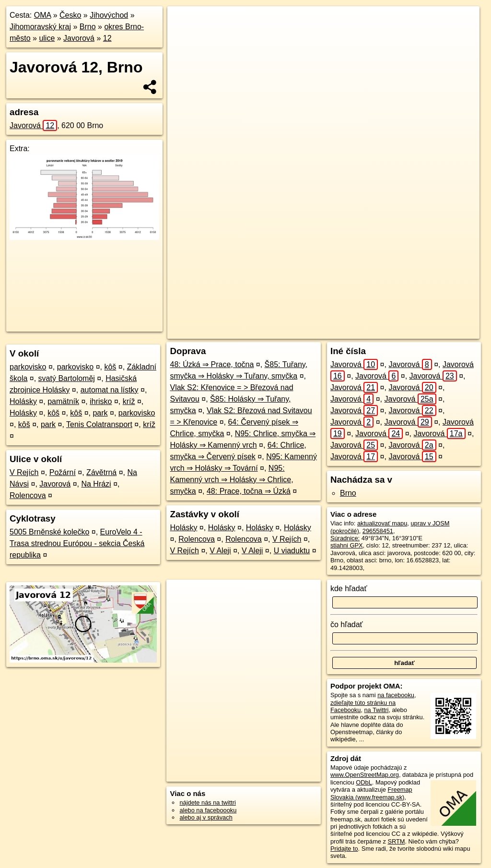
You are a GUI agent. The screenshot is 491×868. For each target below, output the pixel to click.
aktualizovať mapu (382, 523)
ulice (47, 38)
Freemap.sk (361, 332)
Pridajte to (344, 849)
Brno (88, 27)
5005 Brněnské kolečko (49, 532)
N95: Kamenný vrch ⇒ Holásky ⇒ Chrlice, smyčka (231, 480)
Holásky (23, 401)
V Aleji (220, 551)
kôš (110, 367)
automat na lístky (110, 390)
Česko (70, 15)
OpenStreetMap (311, 332)
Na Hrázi (96, 484)
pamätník (63, 401)
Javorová (79, 38)
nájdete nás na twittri (207, 803)
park (100, 413)
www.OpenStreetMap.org (365, 775)
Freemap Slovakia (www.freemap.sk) (371, 793)
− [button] (184, 37)
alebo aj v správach (206, 817)
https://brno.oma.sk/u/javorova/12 (435, 332)
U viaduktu (292, 551)
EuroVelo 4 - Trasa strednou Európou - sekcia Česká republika (77, 543)
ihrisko (101, 401)
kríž (129, 401)
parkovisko (28, 367)
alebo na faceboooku (208, 810)
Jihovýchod (109, 15)
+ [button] (184, 23)
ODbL (364, 782)
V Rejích (24, 472)
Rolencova (28, 495)
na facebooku (396, 695)
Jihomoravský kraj (40, 27)
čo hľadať (347, 624)
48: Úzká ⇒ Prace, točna (212, 364)
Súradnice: (345, 538)
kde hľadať (349, 589)
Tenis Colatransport (99, 424)
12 (107, 38)
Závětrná (101, 472)
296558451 (378, 531)
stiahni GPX (347, 545)
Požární (63, 472)
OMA (43, 15)
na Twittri (376, 710)
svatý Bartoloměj (67, 378)
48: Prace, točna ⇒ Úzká (249, 491)
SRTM (396, 841)
